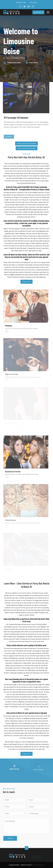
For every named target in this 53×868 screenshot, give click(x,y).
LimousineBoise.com (38, 865)
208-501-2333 (22, 3)
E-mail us (34, 3)
